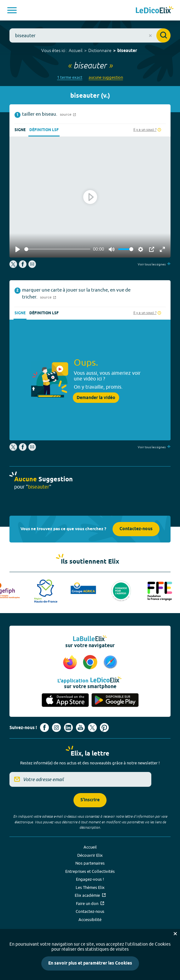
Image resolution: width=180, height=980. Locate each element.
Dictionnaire (100, 50)
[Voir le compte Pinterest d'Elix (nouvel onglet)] (104, 728)
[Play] (18, 249)
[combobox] (90, 35)
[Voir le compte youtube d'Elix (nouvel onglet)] (80, 728)
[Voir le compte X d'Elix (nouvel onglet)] (92, 728)
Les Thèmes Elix (90, 887)
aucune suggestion (106, 77)
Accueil (76, 50)
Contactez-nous (136, 529)
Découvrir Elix (90, 855)
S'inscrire (90, 800)
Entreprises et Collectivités (90, 871)
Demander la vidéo (96, 398)
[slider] (57, 249)
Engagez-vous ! (90, 879)
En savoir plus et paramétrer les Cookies (90, 963)
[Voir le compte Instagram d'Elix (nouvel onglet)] (56, 728)
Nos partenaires (90, 863)
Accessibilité (90, 919)
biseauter (127, 51)
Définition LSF (44, 130)
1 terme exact (70, 77)
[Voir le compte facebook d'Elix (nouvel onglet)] (44, 728)
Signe (20, 130)
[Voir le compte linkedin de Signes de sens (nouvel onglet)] (68, 728)
